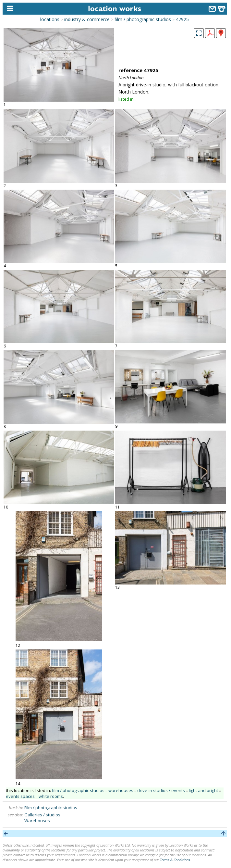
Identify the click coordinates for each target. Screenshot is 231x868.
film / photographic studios (143, 19)
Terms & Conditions (175, 860)
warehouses (121, 790)
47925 (182, 19)
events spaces (20, 796)
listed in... (128, 99)
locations (50, 19)
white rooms (51, 796)
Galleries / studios (42, 815)
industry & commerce (87, 19)
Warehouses (37, 821)
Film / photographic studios (51, 808)
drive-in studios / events (161, 790)
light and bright (203, 790)
